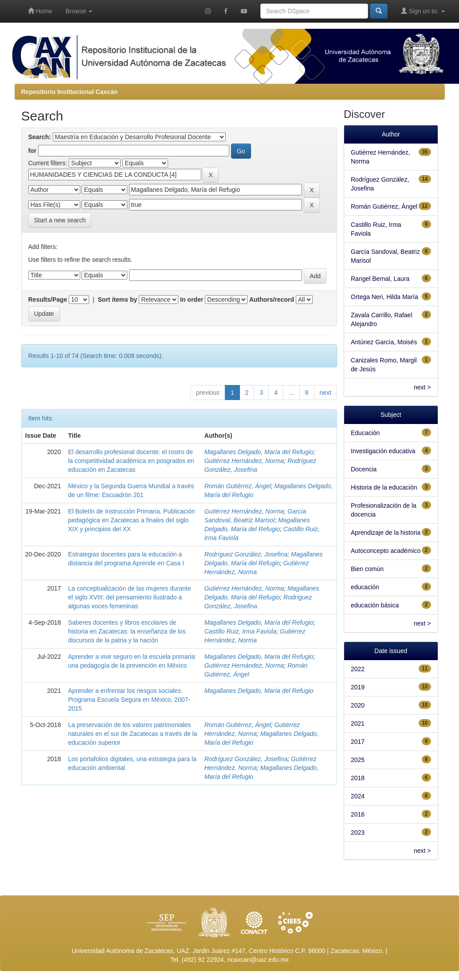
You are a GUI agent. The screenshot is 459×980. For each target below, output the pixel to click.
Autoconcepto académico (386, 551)
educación (365, 587)
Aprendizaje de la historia (386, 533)
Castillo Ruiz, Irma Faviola (241, 631)
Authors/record (272, 299)
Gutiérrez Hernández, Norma (244, 461)
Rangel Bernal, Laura (380, 279)
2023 (358, 832)
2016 (358, 814)
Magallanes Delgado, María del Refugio (259, 452)
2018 (358, 778)
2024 (358, 796)
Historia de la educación (384, 487)
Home (40, 11)
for (33, 151)
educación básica (375, 605)
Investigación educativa (383, 451)
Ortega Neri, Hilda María (384, 297)
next (326, 393)
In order (192, 299)
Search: (40, 137)
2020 (358, 705)
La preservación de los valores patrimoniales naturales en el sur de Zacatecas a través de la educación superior (132, 734)
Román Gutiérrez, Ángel (238, 486)
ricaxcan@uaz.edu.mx (258, 960)
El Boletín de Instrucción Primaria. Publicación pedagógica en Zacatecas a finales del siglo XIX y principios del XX (131, 520)
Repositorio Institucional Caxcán (70, 92)
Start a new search (60, 220)
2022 (358, 669)
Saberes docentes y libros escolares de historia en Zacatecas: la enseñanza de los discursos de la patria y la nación (127, 631)
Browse (79, 11)
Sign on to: (423, 11)
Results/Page (48, 299)
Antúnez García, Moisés (384, 342)
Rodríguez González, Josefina (246, 554)
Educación (365, 433)
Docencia (364, 469)
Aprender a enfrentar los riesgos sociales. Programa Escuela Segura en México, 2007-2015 (129, 700)
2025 (358, 760)
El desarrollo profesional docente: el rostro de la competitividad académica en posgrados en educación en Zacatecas (131, 461)
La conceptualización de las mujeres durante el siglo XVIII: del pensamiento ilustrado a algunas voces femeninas (129, 597)
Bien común (367, 569)
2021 (358, 723)
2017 (358, 742)
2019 (358, 687)
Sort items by (118, 299)
